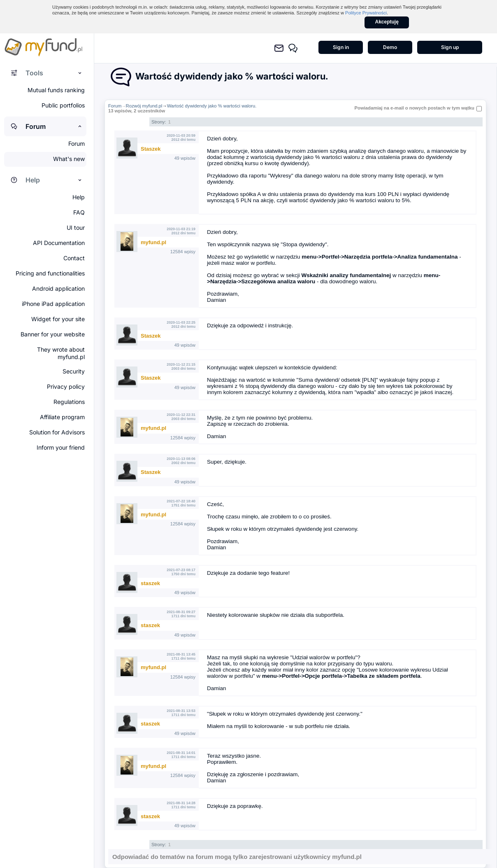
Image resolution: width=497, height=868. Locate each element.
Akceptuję (387, 22)
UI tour (76, 227)
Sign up (450, 47)
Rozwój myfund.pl (144, 106)
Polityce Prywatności (366, 13)
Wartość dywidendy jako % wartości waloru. (212, 106)
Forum (115, 106)
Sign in (341, 47)
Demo (390, 47)
